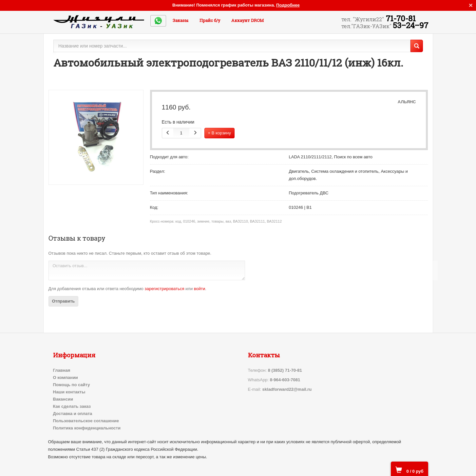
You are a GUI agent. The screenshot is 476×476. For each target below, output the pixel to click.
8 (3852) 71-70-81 (285, 370)
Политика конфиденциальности (87, 428)
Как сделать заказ (72, 406)
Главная (62, 370)
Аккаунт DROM (248, 20)
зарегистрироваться (164, 289)
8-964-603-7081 (285, 380)
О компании (66, 377)
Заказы (181, 20)
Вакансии (63, 399)
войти (200, 289)
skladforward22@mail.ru (287, 389)
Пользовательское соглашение (86, 421)
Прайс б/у (210, 20)
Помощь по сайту (72, 385)
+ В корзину (220, 133)
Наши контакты (69, 392)
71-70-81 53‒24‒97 (385, 22)
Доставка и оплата (73, 414)
